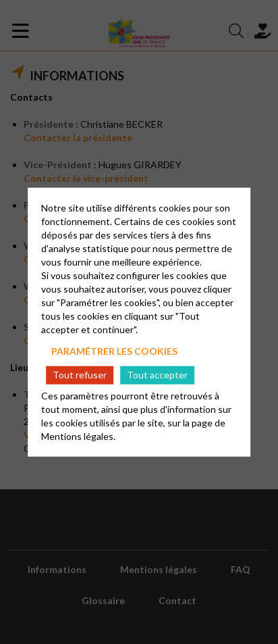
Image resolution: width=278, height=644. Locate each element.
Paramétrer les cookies (114, 350)
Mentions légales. (78, 436)
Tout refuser (80, 375)
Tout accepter (157, 375)
